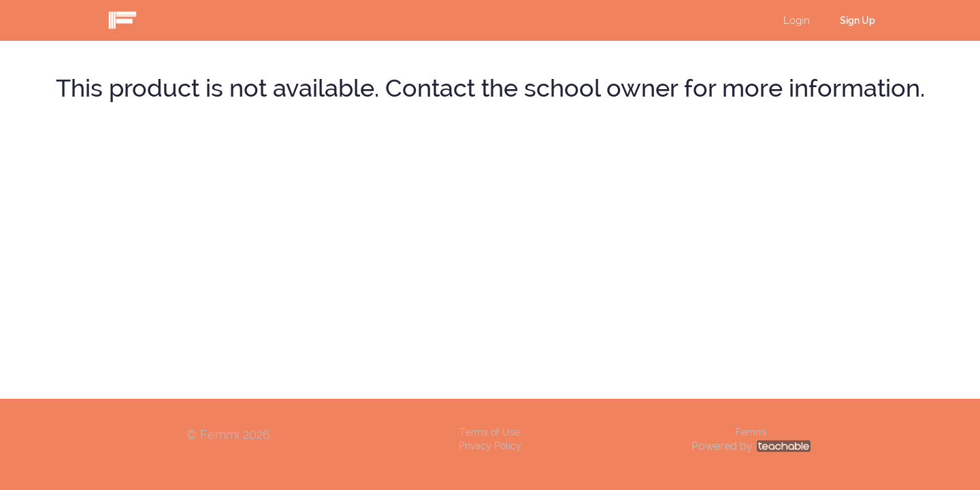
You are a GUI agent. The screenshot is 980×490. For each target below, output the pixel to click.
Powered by (751, 446)
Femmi (751, 432)
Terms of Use (490, 432)
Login (797, 20)
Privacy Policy (490, 446)
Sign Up (857, 20)
